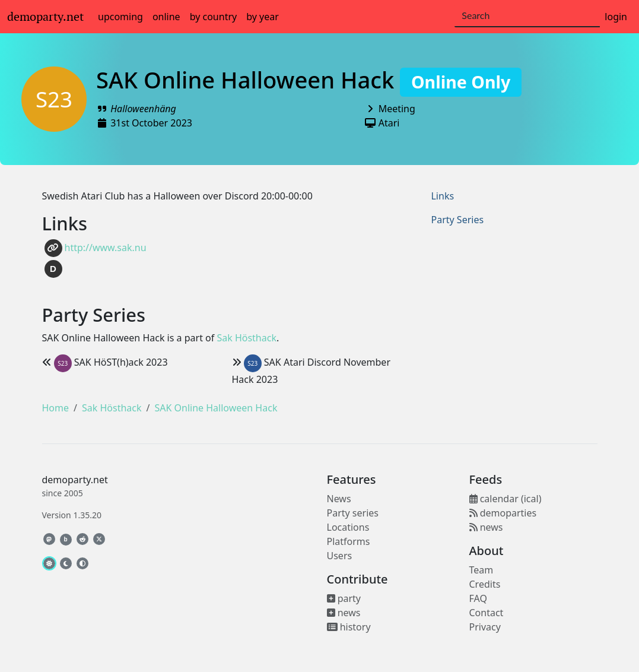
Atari (389, 123)
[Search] (527, 16)
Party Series (457, 220)
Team (481, 570)
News (339, 499)
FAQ (478, 598)
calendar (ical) (506, 499)
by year (263, 17)
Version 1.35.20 (72, 515)
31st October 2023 (151, 123)
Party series (353, 513)
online (166, 17)
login (616, 17)
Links (442, 196)
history (349, 627)
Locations (348, 527)
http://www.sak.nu (96, 248)
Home (56, 408)
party (344, 598)
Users (340, 556)
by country (214, 17)
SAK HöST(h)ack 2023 (105, 362)
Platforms (349, 541)
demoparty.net (45, 17)
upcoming (120, 17)
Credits (485, 584)
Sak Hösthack (247, 338)
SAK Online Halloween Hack (309, 80)
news (344, 613)
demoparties (503, 513)
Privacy (485, 627)
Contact (487, 613)
